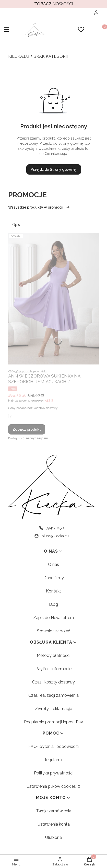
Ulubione (53, 837)
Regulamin (53, 760)
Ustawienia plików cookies (52, 786)
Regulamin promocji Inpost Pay (53, 722)
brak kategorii (51, 56)
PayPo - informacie (53, 669)
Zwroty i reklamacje (53, 709)
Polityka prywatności (54, 773)
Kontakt (53, 591)
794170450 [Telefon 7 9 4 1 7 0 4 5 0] (55, 528)
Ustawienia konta (54, 824)
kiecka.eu (19, 56)
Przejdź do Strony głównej (54, 169)
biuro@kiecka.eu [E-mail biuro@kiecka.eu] (55, 536)
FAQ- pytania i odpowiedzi (53, 746)
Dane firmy (54, 578)
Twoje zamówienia (54, 811)
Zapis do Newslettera (53, 618)
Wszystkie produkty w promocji (39, 207)
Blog (53, 604)
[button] (7, 30)
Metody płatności (53, 655)
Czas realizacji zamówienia (53, 695)
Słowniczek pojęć (54, 631)
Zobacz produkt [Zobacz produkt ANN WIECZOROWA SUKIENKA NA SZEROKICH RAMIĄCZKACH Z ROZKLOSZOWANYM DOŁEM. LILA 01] (27, 429)
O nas (53, 564)
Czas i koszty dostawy (53, 682)
